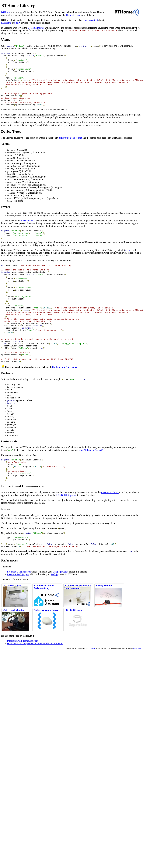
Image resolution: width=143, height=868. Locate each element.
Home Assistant (74, 15)
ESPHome (6, 23)
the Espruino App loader (65, 399)
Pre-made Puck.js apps (18, 614)
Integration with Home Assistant (23, 681)
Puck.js (54, 614)
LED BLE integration (66, 532)
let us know (137, 688)
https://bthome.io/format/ (91, 482)
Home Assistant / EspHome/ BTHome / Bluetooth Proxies (35, 683)
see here (129, 263)
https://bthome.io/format (70, 148)
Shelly (17, 23)
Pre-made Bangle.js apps (19, 611)
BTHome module (36, 28)
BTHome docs (28, 231)
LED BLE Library (110, 529)
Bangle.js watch (60, 611)
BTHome (6, 12)
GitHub (93, 688)
